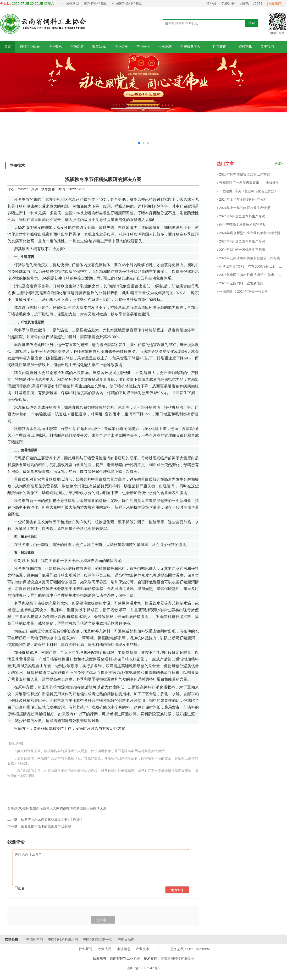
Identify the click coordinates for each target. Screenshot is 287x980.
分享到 (12, 808)
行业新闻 (85, 949)
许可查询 (219, 47)
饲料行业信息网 (96, 4)
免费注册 (228, 4)
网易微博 (80, 808)
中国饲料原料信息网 (127, 4)
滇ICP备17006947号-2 (143, 968)
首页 (8, 47)
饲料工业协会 (30, 47)
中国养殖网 (126, 939)
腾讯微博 (66, 808)
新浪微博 (43, 808)
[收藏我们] (275, 4)
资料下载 (245, 47)
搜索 (252, 23)
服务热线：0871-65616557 (191, 949)
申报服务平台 (190, 47)
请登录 (211, 4)
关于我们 (267, 47)
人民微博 (93, 808)
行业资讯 (55, 47)
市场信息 (124, 949)
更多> (279, 164)
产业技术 (143, 47)
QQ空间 (23, 808)
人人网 (55, 808)
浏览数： (251, 4)
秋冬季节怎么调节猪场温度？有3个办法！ (52, 819)
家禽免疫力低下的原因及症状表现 (46, 826)
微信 (33, 808)
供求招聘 (165, 47)
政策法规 (99, 47)
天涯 (103, 808)
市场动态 (77, 47)
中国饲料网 (71, 4)
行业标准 (121, 47)
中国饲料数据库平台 (98, 939)
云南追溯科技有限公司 (177, 958)
